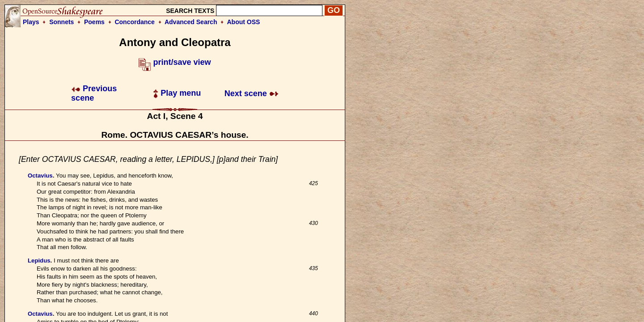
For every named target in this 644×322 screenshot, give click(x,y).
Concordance (134, 22)
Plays (31, 22)
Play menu (177, 93)
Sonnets (61, 22)
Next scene (252, 93)
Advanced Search (191, 22)
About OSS (244, 22)
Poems (94, 22)
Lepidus (39, 261)
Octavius (40, 176)
